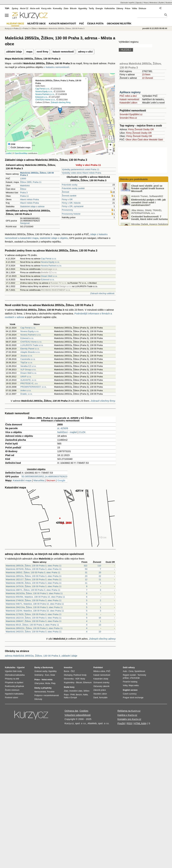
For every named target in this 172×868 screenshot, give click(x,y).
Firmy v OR (67, 199)
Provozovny (67, 210)
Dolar (53, 675)
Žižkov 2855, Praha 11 (31, 182)
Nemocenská (40, 692)
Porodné (51, 692)
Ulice (134, 140)
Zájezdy (139, 3)
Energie (99, 8)
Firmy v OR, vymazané (73, 206)
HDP (77, 679)
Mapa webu (134, 685)
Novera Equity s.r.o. (44, 92)
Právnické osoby (70, 185)
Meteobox (153, 3)
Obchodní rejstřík (127, 3)
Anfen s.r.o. (26, 390)
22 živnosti (147, 78)
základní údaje (14, 52)
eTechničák (135, 678)
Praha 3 (24, 193)
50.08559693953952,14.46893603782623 (44, 476)
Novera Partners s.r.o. (45, 94)
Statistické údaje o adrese (32, 206)
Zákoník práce (100, 690)
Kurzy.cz (8, 28)
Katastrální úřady (101, 679)
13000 (23, 179)
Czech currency (130, 694)
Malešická (25, 186)
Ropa (66, 695)
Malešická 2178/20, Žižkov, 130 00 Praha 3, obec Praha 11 (34, 614)
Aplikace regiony (130, 92)
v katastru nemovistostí (57, 67)
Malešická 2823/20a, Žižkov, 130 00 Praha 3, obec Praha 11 (34, 593)
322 (86, 566)
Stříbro (86, 691)
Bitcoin (73, 8)
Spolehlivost (140, 671)
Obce (128, 140)
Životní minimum (12, 690)
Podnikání (98, 668)
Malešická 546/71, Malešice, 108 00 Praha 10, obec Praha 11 (35, 604)
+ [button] (110, 145)
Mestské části (156, 140)
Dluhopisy (68, 675)
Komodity (57, 8)
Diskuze (142, 8)
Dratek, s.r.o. (27, 394)
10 (100, 632)
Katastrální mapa (22, 480)
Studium (169, 3)
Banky (37, 668)
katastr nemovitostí (63, 52)
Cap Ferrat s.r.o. (43, 89)
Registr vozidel (129, 675)
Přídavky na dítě (12, 679)
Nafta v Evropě (70, 698)
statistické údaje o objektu (54, 238)
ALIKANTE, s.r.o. (29, 380)
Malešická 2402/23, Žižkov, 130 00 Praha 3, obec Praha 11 (34, 632)
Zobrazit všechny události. (103, 293)
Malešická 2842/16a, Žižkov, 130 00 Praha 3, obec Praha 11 (34, 607)
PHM (72, 695)
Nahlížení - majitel (67, 432)
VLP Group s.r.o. (28, 370)
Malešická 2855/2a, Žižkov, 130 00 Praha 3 (67, 28)
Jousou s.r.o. (27, 356)
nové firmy (43, 52)
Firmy (131, 129)
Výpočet (21, 668)
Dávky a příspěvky (43, 688)
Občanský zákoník (101, 686)
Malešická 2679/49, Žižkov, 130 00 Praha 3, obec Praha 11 (34, 569)
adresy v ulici (85, 52)
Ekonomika (69, 679)
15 (100, 618)
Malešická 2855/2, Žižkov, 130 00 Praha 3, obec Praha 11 (33, 572)
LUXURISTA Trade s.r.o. (32, 345)
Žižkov (23, 189)
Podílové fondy (80, 675)
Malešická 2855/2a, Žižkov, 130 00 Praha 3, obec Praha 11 (34, 576)
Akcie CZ (24, 8)
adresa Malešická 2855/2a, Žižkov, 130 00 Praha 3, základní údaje (41, 656)
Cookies (84, 711)
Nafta (85, 695)
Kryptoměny (69, 683)
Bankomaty (48, 668)
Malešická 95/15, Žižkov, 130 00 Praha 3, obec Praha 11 (32, 625)
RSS (129, 723)
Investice (68, 668)
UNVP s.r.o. (26, 377)
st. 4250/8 (63, 428)
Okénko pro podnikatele (134, 179)
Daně (96, 698)
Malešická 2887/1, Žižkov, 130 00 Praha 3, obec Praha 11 (33, 590)
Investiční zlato (76, 691)
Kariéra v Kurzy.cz (127, 715)
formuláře (103, 698)
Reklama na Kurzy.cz (129, 711)
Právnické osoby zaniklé (73, 188)
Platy (53, 683)
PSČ (81, 24)
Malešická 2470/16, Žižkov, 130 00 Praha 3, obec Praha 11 (34, 586)
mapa (29, 52)
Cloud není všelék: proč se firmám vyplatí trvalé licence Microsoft (148, 191)
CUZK (82, 432)
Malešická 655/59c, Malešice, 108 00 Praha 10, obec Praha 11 (35, 597)
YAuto (146, 3)
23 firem (146, 75)
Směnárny (39, 675)
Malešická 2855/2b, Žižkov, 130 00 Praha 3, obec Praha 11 (34, 566)
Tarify (91, 8)
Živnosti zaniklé (69, 196)
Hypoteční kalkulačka (14, 694)
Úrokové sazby (41, 671)
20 (100, 572)
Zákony (120, 8)
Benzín (79, 695)
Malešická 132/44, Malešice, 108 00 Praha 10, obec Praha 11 (35, 611)
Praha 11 (24, 196)
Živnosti (65, 192)
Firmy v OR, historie (71, 203)
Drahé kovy (69, 687)
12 (86, 580)
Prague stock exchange (133, 698)
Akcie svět (35, 8)
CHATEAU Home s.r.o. (45, 100)
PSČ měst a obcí (128, 96)
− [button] (110, 150)
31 (86, 572)
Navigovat (25, 223)
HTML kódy (140, 723)
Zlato (66, 8)
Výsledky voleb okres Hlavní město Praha (81, 173)
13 (100, 625)
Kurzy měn (46, 8)
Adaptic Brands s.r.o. (30, 352)
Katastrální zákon (128, 103)
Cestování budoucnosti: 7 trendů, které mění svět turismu (149, 220)
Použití (121, 723)
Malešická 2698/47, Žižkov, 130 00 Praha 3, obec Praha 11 (34, 621)
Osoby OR (148, 129)
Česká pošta (95, 24)
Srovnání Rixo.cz (128, 118)
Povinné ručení (11, 698)
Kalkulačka (110, 8)
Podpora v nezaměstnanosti (47, 695)
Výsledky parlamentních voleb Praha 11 (81, 169)
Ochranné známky (101, 683)
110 (99, 566)
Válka (134, 8)
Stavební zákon (100, 694)
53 (86, 569)
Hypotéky (83, 8)
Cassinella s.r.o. (28, 359)
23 (86, 576)
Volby (125, 685)
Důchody (38, 699)
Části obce (143, 140)
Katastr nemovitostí (129, 99)
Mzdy (83, 679)
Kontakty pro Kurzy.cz (129, 719)
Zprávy (15, 8)
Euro (47, 675)
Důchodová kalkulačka (15, 675)
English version (130, 690)
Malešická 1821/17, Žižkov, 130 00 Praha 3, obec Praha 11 (34, 580)
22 (100, 576)
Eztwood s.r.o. (42, 97)
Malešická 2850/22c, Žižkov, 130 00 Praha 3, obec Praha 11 (34, 628)
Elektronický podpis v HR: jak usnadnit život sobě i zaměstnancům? (148, 205)
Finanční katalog (130, 682)
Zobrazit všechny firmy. (61, 102)
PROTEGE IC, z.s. (29, 383)
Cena (131, 671)
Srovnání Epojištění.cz (131, 114)
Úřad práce (39, 683)
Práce (128, 8)
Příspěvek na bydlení (14, 683)
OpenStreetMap (21, 153)
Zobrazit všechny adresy (102, 639)
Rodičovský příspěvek (14, 686)
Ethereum (87, 683)
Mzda (48, 683)
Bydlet (161, 3)
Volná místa (47, 680)
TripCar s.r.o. (27, 363)
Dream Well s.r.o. (49, 276)
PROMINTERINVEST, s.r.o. (33, 387)
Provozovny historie (71, 214)
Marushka (39, 480)
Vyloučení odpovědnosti (78, 715)
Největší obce (37, 24)
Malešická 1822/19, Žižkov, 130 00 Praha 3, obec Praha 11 (34, 618)
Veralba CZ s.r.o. (28, 366)
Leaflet (9, 153)
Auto (125, 671)
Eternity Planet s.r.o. (30, 349)
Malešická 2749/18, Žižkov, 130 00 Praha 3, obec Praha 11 (34, 600)
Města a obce (99, 671)
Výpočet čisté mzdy (13, 671)
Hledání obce (15, 24)
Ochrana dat (71, 711)
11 (100, 580)
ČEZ (73, 671)
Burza (66, 671)
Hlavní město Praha (29, 199)
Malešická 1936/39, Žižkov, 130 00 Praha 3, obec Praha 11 (34, 583)
